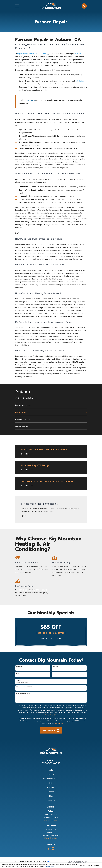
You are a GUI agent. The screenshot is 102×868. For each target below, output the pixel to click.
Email (51, 638)
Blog (51, 796)
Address (19, 680)
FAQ (51, 783)
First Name (20, 667)
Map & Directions (51, 820)
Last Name (56, 667)
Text (43, 638)
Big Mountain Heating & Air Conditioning (33, 54)
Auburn (78, 54)
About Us (51, 774)
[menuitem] (51, 399)
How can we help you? (23, 694)
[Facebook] (49, 849)
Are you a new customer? (24, 687)
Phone (18, 673)
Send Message (51, 730)
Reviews (51, 792)
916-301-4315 (51, 763)
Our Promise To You (51, 779)
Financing (51, 787)
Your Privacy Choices (42, 861)
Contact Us (51, 800)
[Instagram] (53, 849)
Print (59, 638)
